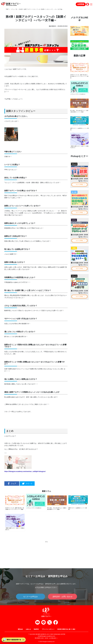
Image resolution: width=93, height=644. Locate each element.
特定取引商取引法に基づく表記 (66, 629)
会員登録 (81, 4)
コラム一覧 (14, 9)
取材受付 (36, 629)
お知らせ (28, 629)
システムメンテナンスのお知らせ (78, 95)
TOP (7, 9)
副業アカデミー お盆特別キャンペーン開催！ (79, 130)
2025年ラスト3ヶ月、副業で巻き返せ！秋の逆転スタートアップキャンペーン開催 (79, 77)
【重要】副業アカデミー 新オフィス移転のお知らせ (79, 148)
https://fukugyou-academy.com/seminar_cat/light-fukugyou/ (25, 471)
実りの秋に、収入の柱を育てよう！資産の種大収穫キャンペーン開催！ (79, 112)
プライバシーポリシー (48, 629)
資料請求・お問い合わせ (62, 597)
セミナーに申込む (79, 186)
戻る (46, 544)
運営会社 (20, 629)
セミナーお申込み (31, 597)
